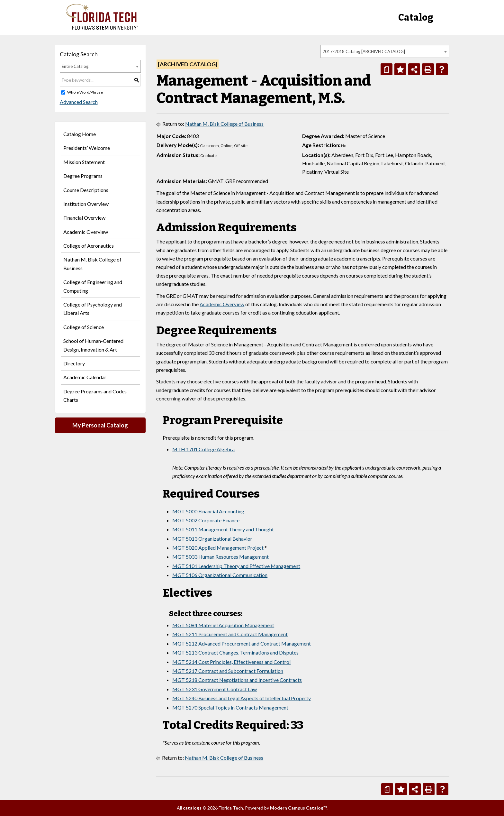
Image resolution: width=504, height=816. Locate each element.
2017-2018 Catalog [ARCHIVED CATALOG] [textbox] (364, 51)
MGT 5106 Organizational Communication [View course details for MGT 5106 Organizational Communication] (220, 575)
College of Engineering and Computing (93, 286)
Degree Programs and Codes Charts (95, 395)
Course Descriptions (86, 190)
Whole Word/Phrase (85, 92)
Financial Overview (84, 218)
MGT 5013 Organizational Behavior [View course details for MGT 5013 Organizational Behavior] (212, 539)
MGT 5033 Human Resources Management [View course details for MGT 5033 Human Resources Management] (221, 557)
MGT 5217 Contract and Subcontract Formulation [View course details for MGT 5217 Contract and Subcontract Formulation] (228, 671)
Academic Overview (86, 232)
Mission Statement (84, 162)
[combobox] (385, 51)
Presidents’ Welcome (87, 148)
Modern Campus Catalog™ (298, 808)
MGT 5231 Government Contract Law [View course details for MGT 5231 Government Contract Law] (215, 689)
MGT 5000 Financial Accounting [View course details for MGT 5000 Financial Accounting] (208, 511)
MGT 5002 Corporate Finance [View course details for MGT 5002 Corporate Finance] (206, 520)
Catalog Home (80, 134)
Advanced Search (79, 102)
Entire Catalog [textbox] (75, 66)
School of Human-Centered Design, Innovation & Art (93, 345)
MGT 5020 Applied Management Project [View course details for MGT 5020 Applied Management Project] (218, 548)
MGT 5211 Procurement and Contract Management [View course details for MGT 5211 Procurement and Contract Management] (230, 634)
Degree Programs (83, 176)
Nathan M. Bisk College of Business (92, 264)
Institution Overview (86, 204)
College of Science (84, 327)
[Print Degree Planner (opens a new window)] (387, 69)
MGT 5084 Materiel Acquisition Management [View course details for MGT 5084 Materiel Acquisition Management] (223, 625)
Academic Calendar (85, 377)
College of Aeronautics (89, 246)
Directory (74, 363)
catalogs (192, 808)
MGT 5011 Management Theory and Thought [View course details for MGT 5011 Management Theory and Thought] (223, 529)
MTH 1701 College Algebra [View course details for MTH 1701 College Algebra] (203, 449)
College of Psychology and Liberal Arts (93, 309)
